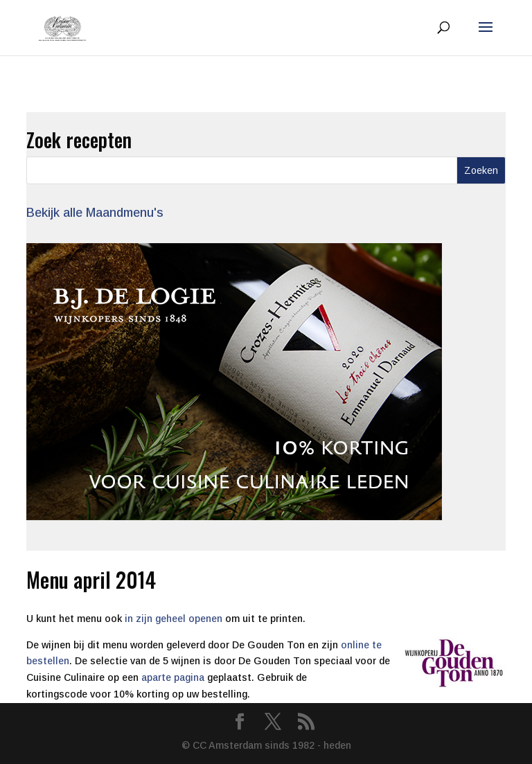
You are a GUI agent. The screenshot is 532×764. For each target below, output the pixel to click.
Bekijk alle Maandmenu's (95, 213)
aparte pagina (173, 677)
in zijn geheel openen (174, 619)
